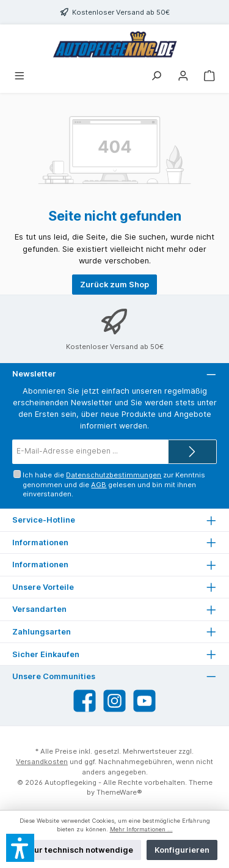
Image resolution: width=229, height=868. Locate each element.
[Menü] (20, 77)
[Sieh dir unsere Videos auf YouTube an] (144, 701)
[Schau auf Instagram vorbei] (114, 701)
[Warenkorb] (209, 77)
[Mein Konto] (183, 77)
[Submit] (192, 452)
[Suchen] (156, 77)
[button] (20, 848)
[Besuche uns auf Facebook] (85, 701)
